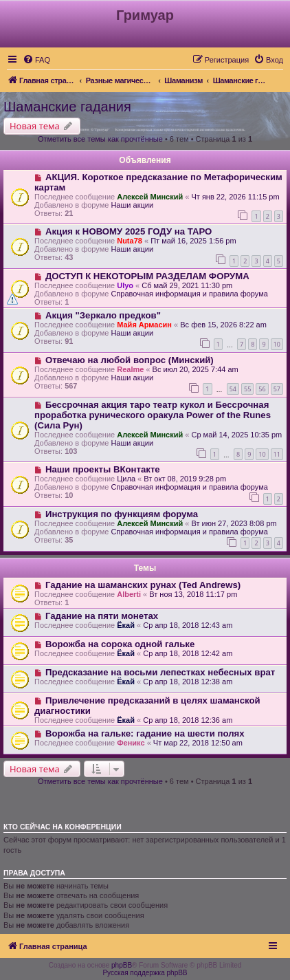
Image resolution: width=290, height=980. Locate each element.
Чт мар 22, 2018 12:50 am (198, 743)
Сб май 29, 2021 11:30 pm (187, 285)
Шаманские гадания (67, 107)
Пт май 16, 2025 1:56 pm (193, 241)
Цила (126, 479)
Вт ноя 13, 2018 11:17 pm (193, 594)
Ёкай (126, 625)
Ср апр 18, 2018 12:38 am (188, 682)
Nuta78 (130, 241)
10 (277, 344)
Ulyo (125, 285)
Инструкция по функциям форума (122, 514)
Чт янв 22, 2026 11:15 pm (235, 197)
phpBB (122, 965)
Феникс (131, 743)
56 (262, 389)
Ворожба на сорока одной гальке (120, 644)
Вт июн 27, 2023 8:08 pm (234, 523)
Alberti (129, 594)
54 (233, 389)
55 (247, 389)
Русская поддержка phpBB (145, 973)
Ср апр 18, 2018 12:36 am (188, 720)
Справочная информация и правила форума (189, 294)
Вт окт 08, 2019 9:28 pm (185, 479)
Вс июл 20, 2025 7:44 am (196, 369)
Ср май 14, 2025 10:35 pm (236, 435)
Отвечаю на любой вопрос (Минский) (130, 360)
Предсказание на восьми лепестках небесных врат (160, 672)
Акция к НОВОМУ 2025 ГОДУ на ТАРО (129, 231)
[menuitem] (36, 60)
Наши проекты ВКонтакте (103, 469)
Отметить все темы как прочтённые (100, 139)
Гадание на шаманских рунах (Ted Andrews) (143, 585)
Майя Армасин (144, 325)
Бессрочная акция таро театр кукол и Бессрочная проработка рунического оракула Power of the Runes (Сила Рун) (153, 415)
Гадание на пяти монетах (102, 616)
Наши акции (132, 205)
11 (277, 454)
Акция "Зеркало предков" (103, 315)
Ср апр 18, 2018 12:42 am (188, 653)
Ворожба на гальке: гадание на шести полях (145, 733)
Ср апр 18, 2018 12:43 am (188, 625)
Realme (130, 369)
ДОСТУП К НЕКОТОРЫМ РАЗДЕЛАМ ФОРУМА (147, 276)
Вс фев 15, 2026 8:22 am (223, 325)
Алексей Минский (150, 197)
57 (277, 389)
